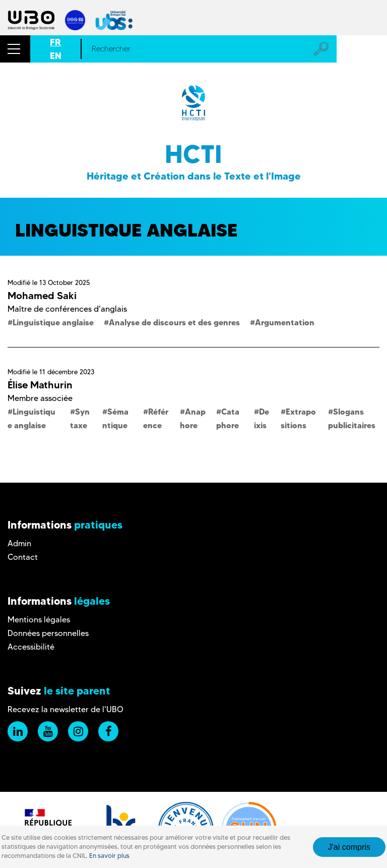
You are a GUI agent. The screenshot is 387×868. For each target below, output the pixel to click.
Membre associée (40, 398)
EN (56, 56)
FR (55, 42)
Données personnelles (48, 633)
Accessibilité (31, 647)
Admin (19, 543)
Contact (23, 557)
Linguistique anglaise (53, 322)
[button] (15, 49)
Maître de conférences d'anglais (67, 309)
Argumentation (285, 322)
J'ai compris (349, 847)
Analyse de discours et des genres (174, 322)
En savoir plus (109, 856)
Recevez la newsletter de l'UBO (66, 709)
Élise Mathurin (40, 385)
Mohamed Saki (42, 296)
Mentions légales (39, 620)
